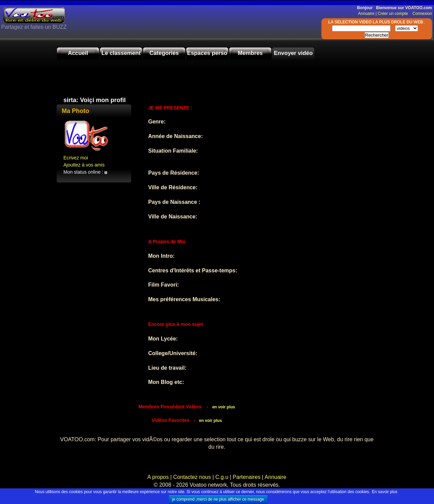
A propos (159, 477)
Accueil (78, 53)
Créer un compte (393, 14)
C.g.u (222, 477)
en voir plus (224, 407)
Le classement (121, 53)
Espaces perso (207, 53)
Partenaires (246, 477)
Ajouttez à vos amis (84, 165)
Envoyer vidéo (293, 53)
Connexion (421, 14)
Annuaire (366, 14)
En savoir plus (385, 492)
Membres (250, 53)
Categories (164, 53)
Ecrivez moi (76, 158)
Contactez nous (192, 477)
